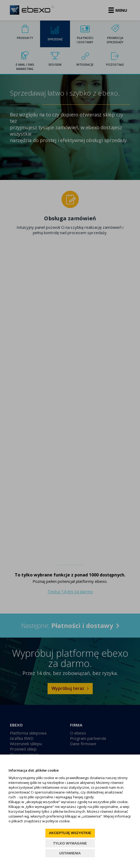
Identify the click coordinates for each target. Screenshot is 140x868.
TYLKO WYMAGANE (70, 843)
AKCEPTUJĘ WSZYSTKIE (70, 833)
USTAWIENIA (70, 853)
